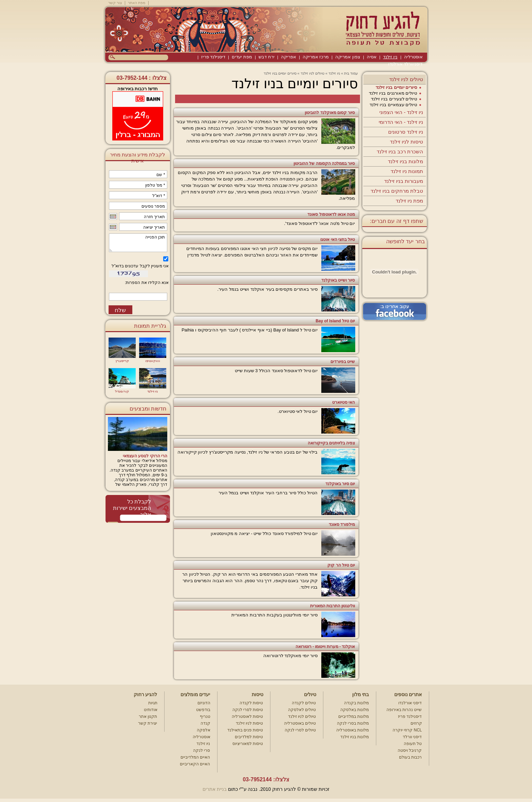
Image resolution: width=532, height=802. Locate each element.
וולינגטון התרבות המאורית (333, 606)
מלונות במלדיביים (354, 717)
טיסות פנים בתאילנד (245, 730)
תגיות (153, 703)
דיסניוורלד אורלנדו (405, 64)
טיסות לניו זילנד (406, 142)
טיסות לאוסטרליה (247, 717)
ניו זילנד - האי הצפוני (401, 112)
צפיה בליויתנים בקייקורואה (331, 443)
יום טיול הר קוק (341, 565)
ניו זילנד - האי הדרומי (401, 122)
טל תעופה (413, 744)
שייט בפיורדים (343, 362)
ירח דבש (267, 57)
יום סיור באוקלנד (340, 484)
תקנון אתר (148, 717)
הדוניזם (204, 703)
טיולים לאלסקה (302, 710)
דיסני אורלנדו (410, 703)
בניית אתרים (215, 789)
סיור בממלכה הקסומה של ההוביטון (324, 164)
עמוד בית (351, 73)
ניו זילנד (390, 57)
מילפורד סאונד (342, 524)
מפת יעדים (242, 57)
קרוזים (416, 723)
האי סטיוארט (344, 402)
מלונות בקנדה (356, 703)
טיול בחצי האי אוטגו (338, 240)
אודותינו (151, 710)
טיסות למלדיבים (249, 737)
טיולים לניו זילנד (406, 79)
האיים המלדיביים (195, 757)
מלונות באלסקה (355, 710)
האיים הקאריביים (195, 764)
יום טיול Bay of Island (335, 321)
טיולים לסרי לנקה (300, 730)
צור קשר (115, 3)
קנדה (205, 723)
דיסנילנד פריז (213, 57)
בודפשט (203, 710)
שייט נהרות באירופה (404, 710)
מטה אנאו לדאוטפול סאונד (331, 214)
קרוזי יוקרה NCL (407, 730)
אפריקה (289, 57)
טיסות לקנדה (251, 703)
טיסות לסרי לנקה (248, 710)
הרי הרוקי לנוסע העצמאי (145, 456)
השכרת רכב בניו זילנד (400, 151)
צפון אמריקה (348, 57)
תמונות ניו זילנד (407, 171)
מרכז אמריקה (316, 57)
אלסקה (204, 730)
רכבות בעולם (410, 757)
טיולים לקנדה (304, 703)
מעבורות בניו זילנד (404, 181)
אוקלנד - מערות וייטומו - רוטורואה (325, 647)
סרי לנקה (202, 750)
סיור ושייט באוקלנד (338, 280)
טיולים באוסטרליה (300, 723)
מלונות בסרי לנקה (353, 723)
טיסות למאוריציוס (248, 744)
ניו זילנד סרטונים (406, 132)
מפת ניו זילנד (409, 201)
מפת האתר (137, 3)
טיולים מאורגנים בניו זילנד (393, 93)
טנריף (205, 717)
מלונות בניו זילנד (405, 161)
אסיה (372, 57)
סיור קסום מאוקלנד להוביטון (330, 113)
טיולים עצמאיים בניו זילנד (393, 105)
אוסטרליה (413, 57)
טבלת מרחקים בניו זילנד (397, 191)
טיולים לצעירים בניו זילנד (394, 99)
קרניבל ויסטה (410, 750)
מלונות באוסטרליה (353, 730)
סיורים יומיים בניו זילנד (396, 87)
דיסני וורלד (412, 737)
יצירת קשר (148, 723)
